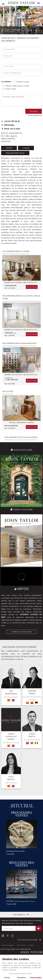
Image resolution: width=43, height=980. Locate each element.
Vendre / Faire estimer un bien (17, 86)
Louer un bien (10, 89)
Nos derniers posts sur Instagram (21, 437)
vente (9, 148)
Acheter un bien (23, 82)
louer (26, 148)
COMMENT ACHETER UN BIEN (21, 632)
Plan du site (21, 884)
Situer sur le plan (11, 129)
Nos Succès (8, 391)
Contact (31, 884)
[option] (21, 274)
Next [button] (37, 270)
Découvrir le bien (32, 287)
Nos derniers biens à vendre (16, 251)
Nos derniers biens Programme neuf (20, 343)
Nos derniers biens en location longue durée (21, 297)
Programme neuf (15, 153)
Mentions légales (8, 884)
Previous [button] (6, 270)
